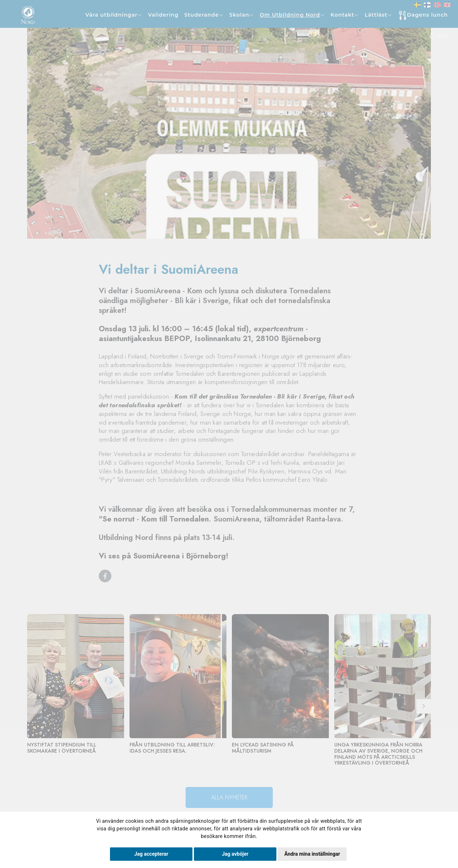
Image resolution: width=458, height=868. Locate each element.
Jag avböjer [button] (235, 854)
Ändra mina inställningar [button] (312, 854)
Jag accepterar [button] (151, 854)
